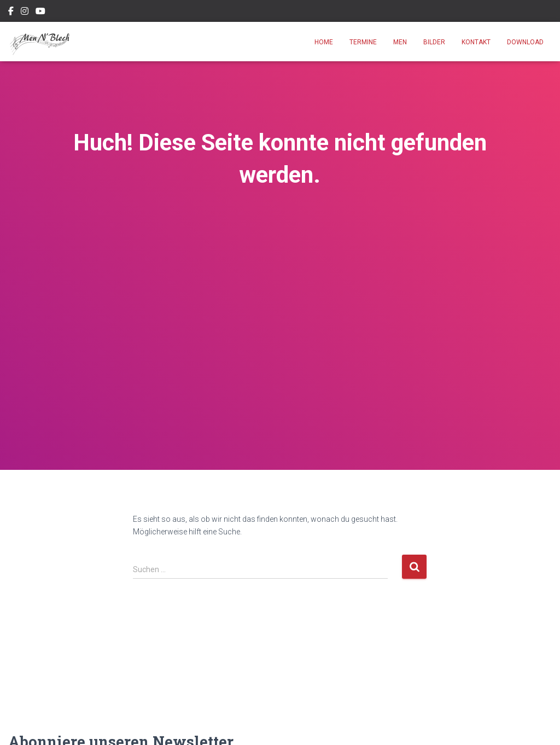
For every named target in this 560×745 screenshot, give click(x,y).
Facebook (11, 13)
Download (525, 42)
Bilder (434, 42)
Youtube (40, 13)
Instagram (25, 13)
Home (324, 42)
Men (400, 42)
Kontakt (476, 42)
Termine (363, 42)
